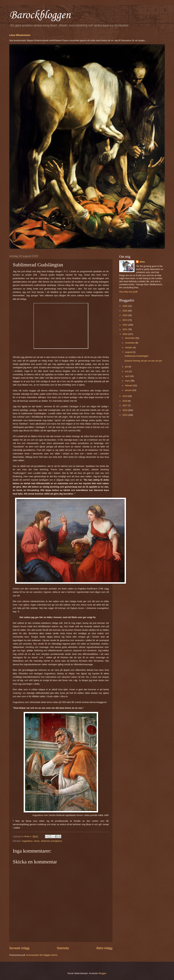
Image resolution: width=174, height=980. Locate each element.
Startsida (63, 948)
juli (127, 367)
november (130, 343)
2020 (125, 334)
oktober (129, 347)
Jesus (37, 841)
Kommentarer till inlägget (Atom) (42, 955)
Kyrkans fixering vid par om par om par (143, 361)
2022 (125, 325)
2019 (125, 396)
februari (129, 385)
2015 (125, 415)
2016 (125, 410)
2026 (125, 306)
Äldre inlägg (104, 948)
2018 (125, 401)
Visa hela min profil (128, 292)
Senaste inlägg (19, 948)
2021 (125, 329)
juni (127, 371)
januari (129, 390)
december (130, 338)
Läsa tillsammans (20, 35)
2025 (125, 311)
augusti (129, 352)
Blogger (102, 973)
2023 (125, 320)
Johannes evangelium (51, 841)
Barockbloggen (40, 15)
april (127, 376)
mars (128, 381)
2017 (125, 405)
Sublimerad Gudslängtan (137, 356)
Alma (142, 262)
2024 (125, 315)
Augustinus (27, 841)
